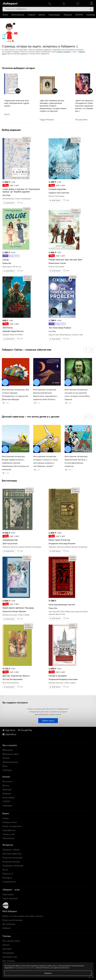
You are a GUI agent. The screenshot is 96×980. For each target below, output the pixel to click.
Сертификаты (9, 830)
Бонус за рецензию (12, 826)
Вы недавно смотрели (15, 702)
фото (27, 141)
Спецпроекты (9, 882)
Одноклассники (10, 762)
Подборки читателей (13, 866)
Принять (48, 973)
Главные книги (10, 822)
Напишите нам (10, 957)
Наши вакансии (10, 898)
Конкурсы (7, 878)
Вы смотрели (9, 924)
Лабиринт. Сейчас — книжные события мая (27, 350)
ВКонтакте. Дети (10, 754)
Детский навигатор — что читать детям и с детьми (31, 417)
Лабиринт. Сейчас (11, 850)
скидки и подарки (63, 52)
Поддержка (8, 953)
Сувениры (91, 15)
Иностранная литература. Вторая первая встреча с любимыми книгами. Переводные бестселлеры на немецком (15, 463)
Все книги (7, 781)
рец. (26, 138)
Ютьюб (6, 758)
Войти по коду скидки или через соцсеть (23, 916)
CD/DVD (79, 15)
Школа (42, 15)
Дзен (5, 766)
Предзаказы (8, 838)
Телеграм (7, 770)
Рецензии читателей (12, 858)
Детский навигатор (12, 854)
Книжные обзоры (11, 862)
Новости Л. (8, 874)
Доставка (7, 949)
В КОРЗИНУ (9, 203)
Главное (31, 15)
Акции (6, 818)
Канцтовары (54, 15)
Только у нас (9, 834)
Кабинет (7, 928)
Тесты (5, 870)
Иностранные (18, 15)
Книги (5, 15)
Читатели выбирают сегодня (18, 68)
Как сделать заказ (11, 941)
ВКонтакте (8, 750)
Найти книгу (48, 721)
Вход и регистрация (12, 920)
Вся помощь (9, 961)
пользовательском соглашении (24, 968)
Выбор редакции (11, 130)
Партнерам (8, 894)
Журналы (7, 789)
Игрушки (68, 15)
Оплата (6, 945)
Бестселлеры (9, 481)
